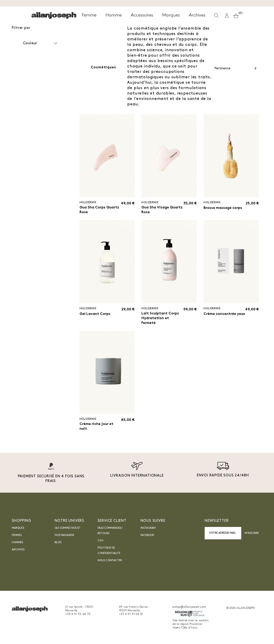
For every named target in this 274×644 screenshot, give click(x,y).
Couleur (41, 43)
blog (58, 542)
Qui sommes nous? (67, 528)
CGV (101, 541)
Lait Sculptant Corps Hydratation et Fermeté (160, 318)
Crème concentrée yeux (224, 314)
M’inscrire (252, 533)
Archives (18, 550)
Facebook (147, 535)
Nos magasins (64, 535)
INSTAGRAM (148, 528)
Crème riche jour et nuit (96, 426)
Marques (18, 528)
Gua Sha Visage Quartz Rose (162, 210)
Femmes (17, 535)
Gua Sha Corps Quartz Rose (99, 210)
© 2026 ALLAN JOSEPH (241, 608)
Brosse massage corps (223, 208)
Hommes (17, 542)
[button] (227, 15)
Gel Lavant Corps (95, 314)
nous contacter (110, 561)
